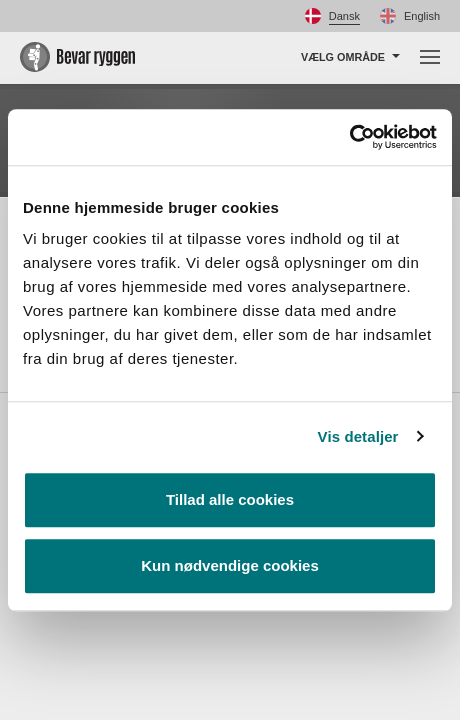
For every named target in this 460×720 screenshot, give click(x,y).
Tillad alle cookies (230, 499)
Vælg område (343, 57)
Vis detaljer (358, 436)
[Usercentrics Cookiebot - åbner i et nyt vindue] (349, 137)
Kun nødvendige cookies (230, 565)
